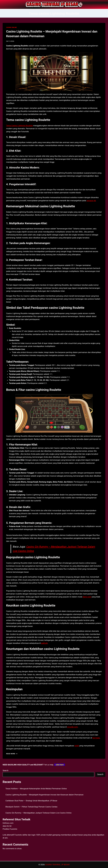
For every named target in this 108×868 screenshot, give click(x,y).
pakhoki (44, 643)
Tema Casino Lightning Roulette (19, 126)
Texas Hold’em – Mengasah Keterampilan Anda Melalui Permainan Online (36, 789)
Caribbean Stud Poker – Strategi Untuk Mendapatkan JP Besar (31, 801)
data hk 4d (7, 826)
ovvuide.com (72, 727)
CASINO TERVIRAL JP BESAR (57, 865)
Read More (12, 754)
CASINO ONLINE (11, 27)
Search (6, 770)
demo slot (87, 597)
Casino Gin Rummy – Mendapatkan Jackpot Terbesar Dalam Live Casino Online (39, 813)
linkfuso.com (8, 823)
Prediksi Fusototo (10, 829)
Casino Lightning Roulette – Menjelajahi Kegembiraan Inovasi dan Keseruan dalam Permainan (45, 795)
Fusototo (18, 835)
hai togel (96, 738)
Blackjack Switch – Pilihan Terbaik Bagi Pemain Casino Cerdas (31, 807)
